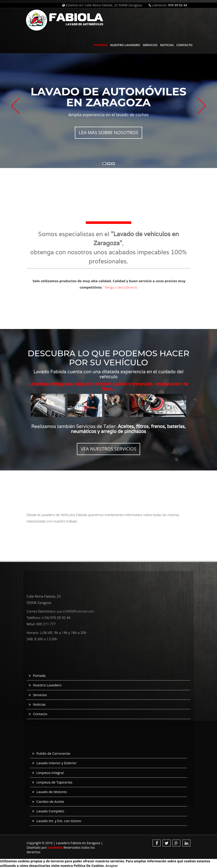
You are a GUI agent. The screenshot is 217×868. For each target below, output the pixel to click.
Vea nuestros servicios (108, 449)
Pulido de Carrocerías (53, 753)
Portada (101, 45)
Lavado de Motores (52, 792)
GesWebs (55, 847)
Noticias (167, 45)
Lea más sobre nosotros (108, 132)
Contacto (184, 45)
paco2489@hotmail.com (76, 611)
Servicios (150, 45)
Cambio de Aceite (50, 801)
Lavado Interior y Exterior (57, 763)
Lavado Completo (50, 811)
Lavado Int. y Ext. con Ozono (59, 821)
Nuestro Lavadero (125, 45)
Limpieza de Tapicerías (54, 782)
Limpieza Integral (50, 773)
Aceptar (112, 866)
